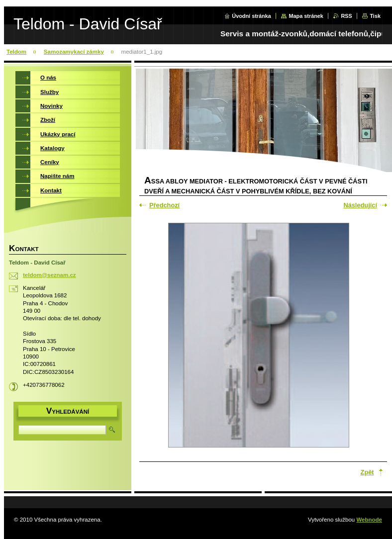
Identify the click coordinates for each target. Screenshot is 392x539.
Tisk (375, 16)
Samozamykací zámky (74, 52)
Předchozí (164, 205)
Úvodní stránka (251, 16)
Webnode (369, 520)
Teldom (16, 52)
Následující (360, 205)
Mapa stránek (306, 16)
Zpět (367, 472)
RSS (346, 16)
